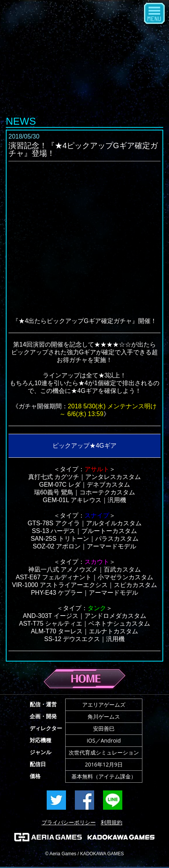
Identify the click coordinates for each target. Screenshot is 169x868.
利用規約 (112, 822)
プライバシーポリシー (69, 822)
